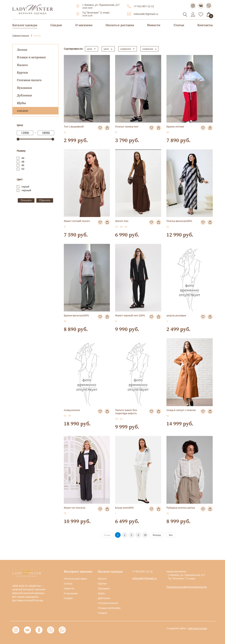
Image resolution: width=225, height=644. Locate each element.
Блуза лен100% (124, 508)
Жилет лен (122, 221)
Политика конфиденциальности (187, 587)
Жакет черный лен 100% (130, 315)
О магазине (84, 25)
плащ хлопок (72, 410)
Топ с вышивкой (74, 126)
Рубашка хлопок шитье (181, 508)
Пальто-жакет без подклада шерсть (126, 412)
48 (23, 162)
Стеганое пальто (29, 80)
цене (91, 49)
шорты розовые (176, 315)
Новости (154, 25)
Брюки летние (175, 126)
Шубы (21, 103)
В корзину (107, 128)
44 (23, 158)
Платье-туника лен (127, 126)
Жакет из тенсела (75, 508)
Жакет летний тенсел (77, 221)
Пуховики (24, 88)
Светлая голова (197, 628)
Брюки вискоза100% (76, 315)
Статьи (179, 25)
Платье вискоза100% (179, 221)
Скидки (56, 25)
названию (128, 49)
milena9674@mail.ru (146, 14)
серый (25, 187)
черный (26, 190)
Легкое (22, 50)
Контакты (205, 25)
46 (23, 165)
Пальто (22, 65)
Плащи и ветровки (31, 57)
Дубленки (24, 95)
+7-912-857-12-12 (144, 6)
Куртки (22, 73)
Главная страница (21, 35)
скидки (68, 598)
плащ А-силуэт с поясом (181, 410)
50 (23, 169)
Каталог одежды (25, 25)
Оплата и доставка (120, 25)
